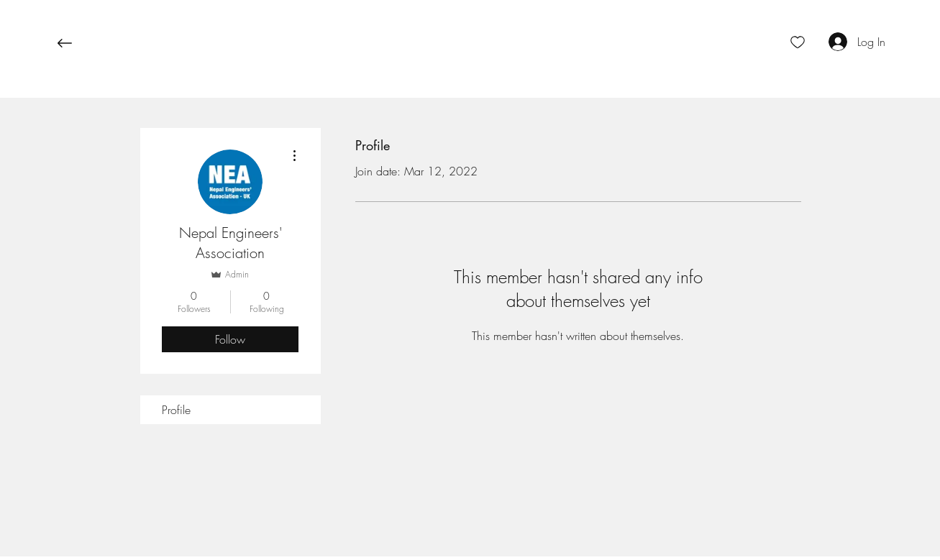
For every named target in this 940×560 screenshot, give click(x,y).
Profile (176, 410)
